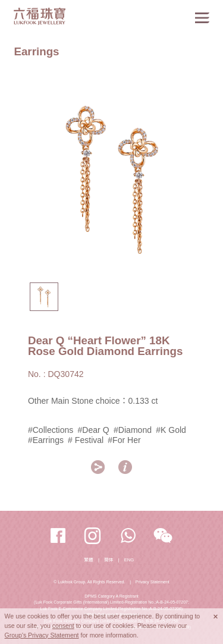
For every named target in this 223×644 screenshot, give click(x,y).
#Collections (51, 430)
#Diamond (133, 430)
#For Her (124, 440)
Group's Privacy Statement (42, 635)
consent (63, 626)
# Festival (86, 440)
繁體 (89, 560)
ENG (129, 560)
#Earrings (46, 440)
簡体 (109, 560)
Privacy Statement (153, 582)
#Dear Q (95, 430)
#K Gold (171, 430)
